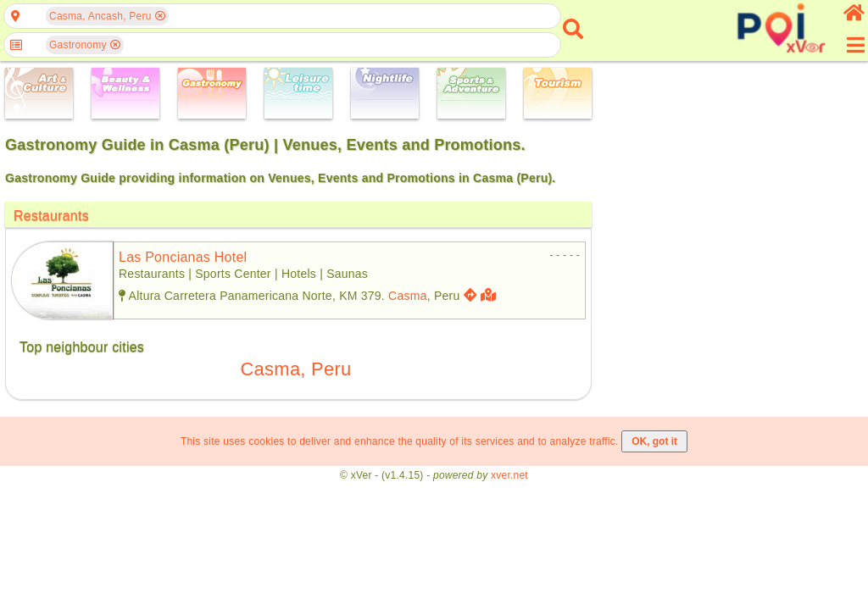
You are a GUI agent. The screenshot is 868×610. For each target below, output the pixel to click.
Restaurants (51, 216)
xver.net (509, 475)
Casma (408, 296)
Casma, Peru (295, 369)
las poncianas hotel (183, 257)
